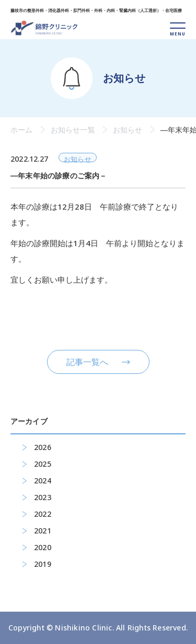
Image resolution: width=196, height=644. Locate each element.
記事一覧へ (88, 362)
